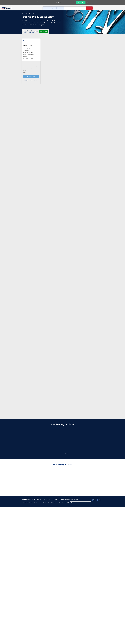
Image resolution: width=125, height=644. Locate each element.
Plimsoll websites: (66, 503)
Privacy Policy (51, 503)
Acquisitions (26, 50)
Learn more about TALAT (62, 454)
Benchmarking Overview (29, 52)
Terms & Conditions (44, 503)
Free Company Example (31, 81)
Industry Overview (28, 45)
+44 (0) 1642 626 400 (54, 500)
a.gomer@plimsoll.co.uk (71, 500)
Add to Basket (43, 32)
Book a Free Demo (30, 76)
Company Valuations (28, 58)
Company (60, 8)
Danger (25, 56)
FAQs (25, 72)
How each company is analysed (31, 65)
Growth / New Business (29, 54)
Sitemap (56, 503)
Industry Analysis (50, 8)
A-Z (59, 503)
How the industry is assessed (30, 67)
